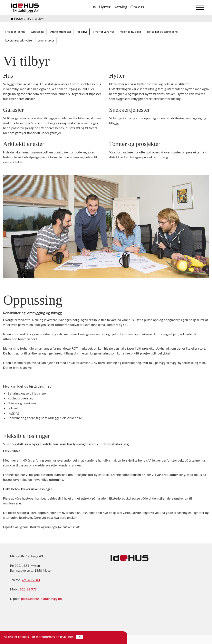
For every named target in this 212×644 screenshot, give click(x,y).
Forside (18, 19)
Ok (79, 637)
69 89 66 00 (31, 580)
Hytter (104, 7)
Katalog (120, 7)
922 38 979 (28, 589)
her (71, 637)
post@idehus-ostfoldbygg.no (41, 599)
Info (29, 19)
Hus (92, 7)
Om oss (137, 7)
